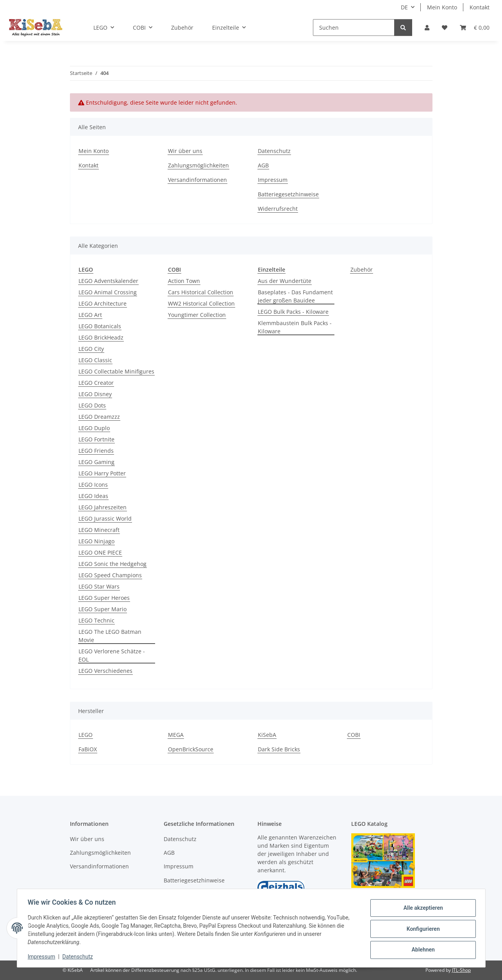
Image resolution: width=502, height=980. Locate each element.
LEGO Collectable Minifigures (116, 371)
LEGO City (91, 349)
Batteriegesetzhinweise (288, 194)
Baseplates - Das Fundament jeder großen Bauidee (295, 296)
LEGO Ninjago (96, 541)
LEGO (86, 735)
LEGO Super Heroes (104, 598)
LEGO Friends (96, 451)
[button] (427, 28)
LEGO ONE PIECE (100, 552)
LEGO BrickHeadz (101, 337)
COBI (354, 735)
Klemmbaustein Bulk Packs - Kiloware (295, 327)
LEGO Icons (93, 485)
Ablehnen (421, 949)
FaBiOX (88, 749)
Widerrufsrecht (278, 209)
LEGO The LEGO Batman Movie (110, 636)
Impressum (43, 957)
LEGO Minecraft (99, 530)
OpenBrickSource (191, 749)
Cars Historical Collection (201, 292)
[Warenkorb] (475, 28)
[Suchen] (354, 28)
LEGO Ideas (93, 496)
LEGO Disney (95, 394)
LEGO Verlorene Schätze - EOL (112, 655)
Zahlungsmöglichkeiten (198, 165)
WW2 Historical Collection (201, 303)
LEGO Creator (96, 383)
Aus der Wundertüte (285, 281)
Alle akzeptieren (421, 909)
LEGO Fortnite (96, 439)
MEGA (176, 735)
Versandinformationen (197, 180)
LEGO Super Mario (103, 609)
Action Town (184, 281)
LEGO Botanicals (100, 326)
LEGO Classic (95, 360)
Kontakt (480, 7)
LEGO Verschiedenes (105, 671)
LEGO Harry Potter (102, 473)
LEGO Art (90, 315)
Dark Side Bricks (279, 749)
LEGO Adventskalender (108, 281)
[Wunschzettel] (445, 28)
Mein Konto (442, 7)
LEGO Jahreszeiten (103, 507)
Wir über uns (185, 151)
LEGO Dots (92, 405)
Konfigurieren (421, 929)
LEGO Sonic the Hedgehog (113, 564)
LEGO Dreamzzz (99, 417)
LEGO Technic (96, 620)
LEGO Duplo (94, 428)
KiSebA (267, 735)
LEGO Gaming (96, 462)
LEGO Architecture (103, 303)
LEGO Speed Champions (110, 575)
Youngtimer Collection (197, 315)
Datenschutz (79, 957)
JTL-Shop (461, 970)
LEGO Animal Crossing (108, 292)
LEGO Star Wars (99, 586)
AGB (263, 165)
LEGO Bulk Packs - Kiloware (293, 312)
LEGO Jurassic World (105, 518)
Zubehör (362, 269)
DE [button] (404, 7)
